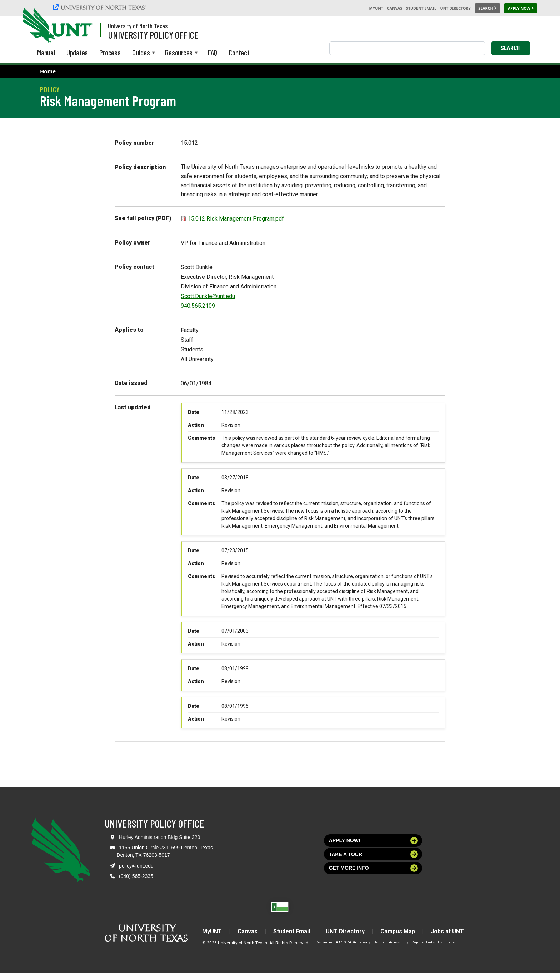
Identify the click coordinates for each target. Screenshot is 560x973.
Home (48, 71)
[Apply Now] (521, 8)
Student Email (421, 8)
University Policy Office (153, 35)
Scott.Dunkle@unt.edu (208, 296)
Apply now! (374, 841)
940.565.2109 (198, 306)
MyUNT (376, 8)
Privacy (365, 942)
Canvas (395, 8)
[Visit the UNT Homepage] (81, 26)
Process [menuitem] (110, 52)
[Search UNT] (487, 8)
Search (511, 48)
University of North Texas (138, 26)
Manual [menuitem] (46, 52)
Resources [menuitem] (179, 53)
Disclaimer (324, 942)
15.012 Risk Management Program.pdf (236, 219)
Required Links (423, 942)
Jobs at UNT (447, 931)
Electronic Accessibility (391, 942)
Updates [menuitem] (77, 52)
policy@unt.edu (136, 866)
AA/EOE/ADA (346, 942)
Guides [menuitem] (141, 53)
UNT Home (446, 942)
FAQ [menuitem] (212, 52)
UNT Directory (456, 8)
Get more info (374, 868)
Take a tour (374, 854)
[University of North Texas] (100, 7)
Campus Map (398, 931)
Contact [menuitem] (239, 52)
